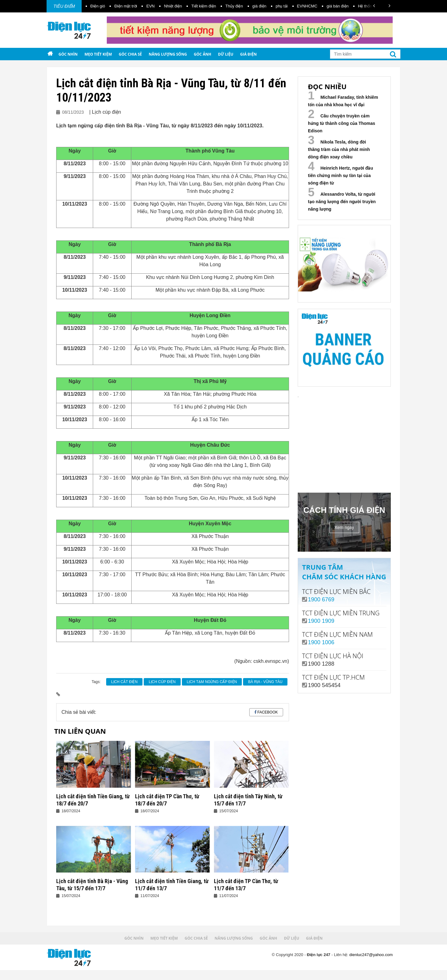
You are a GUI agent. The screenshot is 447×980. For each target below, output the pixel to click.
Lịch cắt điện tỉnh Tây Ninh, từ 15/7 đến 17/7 (248, 800)
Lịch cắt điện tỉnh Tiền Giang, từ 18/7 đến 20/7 (93, 800)
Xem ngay (344, 527)
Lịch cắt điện (124, 682)
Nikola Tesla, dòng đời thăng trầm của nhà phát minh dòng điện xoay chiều (339, 149)
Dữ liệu (226, 54)
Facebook (268, 712)
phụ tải (282, 6)
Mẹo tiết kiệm (98, 54)
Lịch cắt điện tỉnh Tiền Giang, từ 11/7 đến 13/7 (172, 885)
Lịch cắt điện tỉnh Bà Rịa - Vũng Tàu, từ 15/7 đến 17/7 (92, 885)
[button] (374, 6)
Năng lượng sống (168, 54)
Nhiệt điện (173, 6)
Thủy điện (234, 6)
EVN (150, 6)
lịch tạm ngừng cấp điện (212, 682)
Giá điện (248, 54)
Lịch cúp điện (162, 682)
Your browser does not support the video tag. (344, 445)
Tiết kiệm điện (204, 6)
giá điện (259, 6)
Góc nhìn (68, 54)
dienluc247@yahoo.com (371, 955)
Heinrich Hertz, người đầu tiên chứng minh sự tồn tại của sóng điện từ (341, 175)
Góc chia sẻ (131, 54)
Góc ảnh (202, 54)
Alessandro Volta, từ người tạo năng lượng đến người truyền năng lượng (342, 202)
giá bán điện (338, 6)
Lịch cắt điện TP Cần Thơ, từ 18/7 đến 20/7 (167, 800)
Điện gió (98, 6)
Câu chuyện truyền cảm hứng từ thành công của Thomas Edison (342, 123)
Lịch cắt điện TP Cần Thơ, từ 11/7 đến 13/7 (246, 885)
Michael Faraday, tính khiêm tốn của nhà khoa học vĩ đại (343, 101)
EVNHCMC (307, 6)
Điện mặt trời (126, 6)
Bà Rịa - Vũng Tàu (265, 682)
